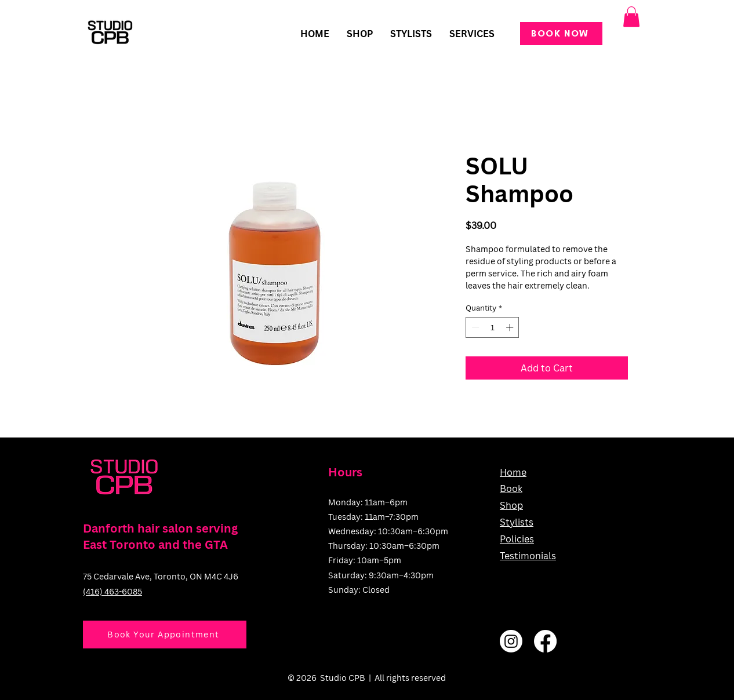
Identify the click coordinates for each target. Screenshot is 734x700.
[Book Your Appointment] (165, 635)
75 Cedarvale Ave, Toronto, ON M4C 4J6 (161, 576)
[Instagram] (511, 641)
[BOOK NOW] (561, 34)
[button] (472, 34)
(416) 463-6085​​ (112, 591)
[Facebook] (545, 641)
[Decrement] (474, 327)
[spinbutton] (493, 327)
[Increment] (511, 327)
